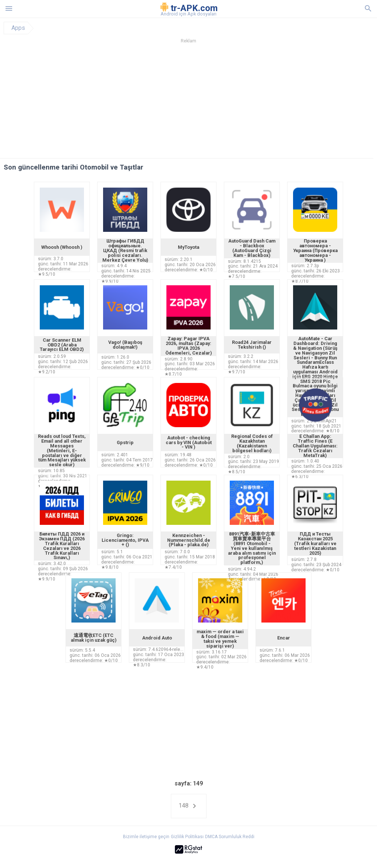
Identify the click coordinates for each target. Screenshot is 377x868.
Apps (18, 28)
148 (189, 806)
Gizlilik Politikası (187, 837)
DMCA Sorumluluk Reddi (230, 837)
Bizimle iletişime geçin (146, 837)
